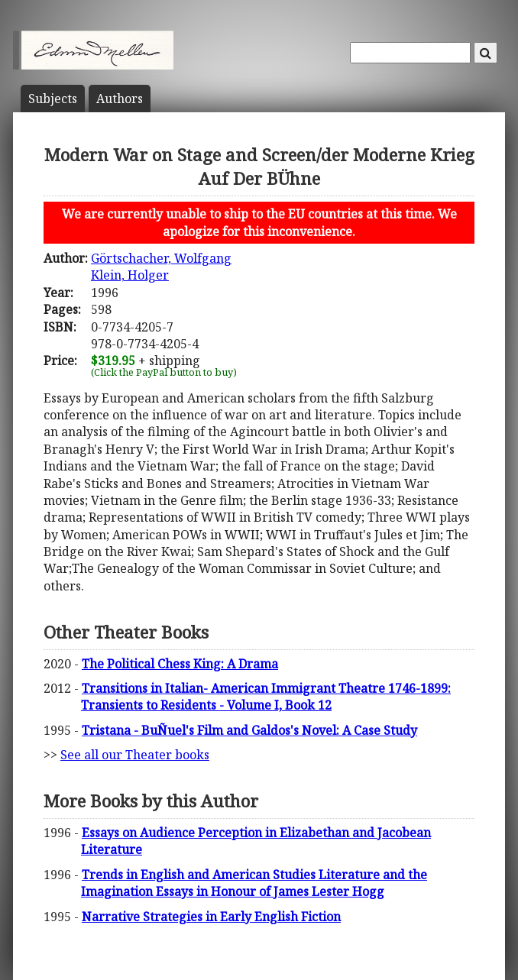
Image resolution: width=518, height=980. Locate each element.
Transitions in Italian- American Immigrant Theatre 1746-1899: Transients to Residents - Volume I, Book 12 (266, 697)
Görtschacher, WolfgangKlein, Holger (161, 267)
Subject (53, 99)
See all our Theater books (135, 755)
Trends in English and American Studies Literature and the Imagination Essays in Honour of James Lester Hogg (254, 883)
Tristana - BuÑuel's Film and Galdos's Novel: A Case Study (249, 730)
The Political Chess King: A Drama (180, 664)
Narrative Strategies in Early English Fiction (211, 917)
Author (120, 99)
